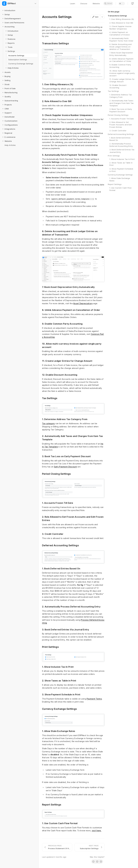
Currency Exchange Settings (120, 175)
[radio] (93, 862)
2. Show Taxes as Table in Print (121, 164)
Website (96, 4)
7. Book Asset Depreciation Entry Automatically (121, 54)
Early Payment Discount (65, 467)
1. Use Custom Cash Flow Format (120, 189)
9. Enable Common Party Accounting (120, 66)
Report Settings (115, 184)
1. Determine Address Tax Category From (121, 96)
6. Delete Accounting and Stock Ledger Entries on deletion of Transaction (120, 47)
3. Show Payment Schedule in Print (121, 170)
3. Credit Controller (118, 131)
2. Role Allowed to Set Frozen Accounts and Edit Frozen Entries (121, 125)
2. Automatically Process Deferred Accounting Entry (121, 145)
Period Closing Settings (118, 115)
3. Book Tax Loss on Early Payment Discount (121, 110)
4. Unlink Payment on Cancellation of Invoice (120, 33)
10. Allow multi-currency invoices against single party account (122, 73)
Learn (73, 4)
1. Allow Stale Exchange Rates (120, 179)
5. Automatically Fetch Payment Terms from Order (121, 40)
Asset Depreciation (83, 303)
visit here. (97, 831)
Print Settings (114, 156)
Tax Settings (113, 91)
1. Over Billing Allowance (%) (122, 19)
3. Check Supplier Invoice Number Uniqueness (120, 28)
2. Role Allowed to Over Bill (121, 23)
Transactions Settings (117, 16)
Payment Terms (94, 699)
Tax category (48, 423)
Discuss (84, 4)
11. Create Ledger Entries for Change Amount (122, 80)
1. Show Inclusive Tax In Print (122, 159)
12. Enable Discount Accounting (118, 86)
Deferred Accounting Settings (121, 134)
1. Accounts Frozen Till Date (122, 119)
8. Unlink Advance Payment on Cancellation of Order (121, 60)
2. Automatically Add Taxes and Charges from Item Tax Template (122, 103)
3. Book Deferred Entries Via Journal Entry (122, 151)
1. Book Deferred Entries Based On (120, 139)
